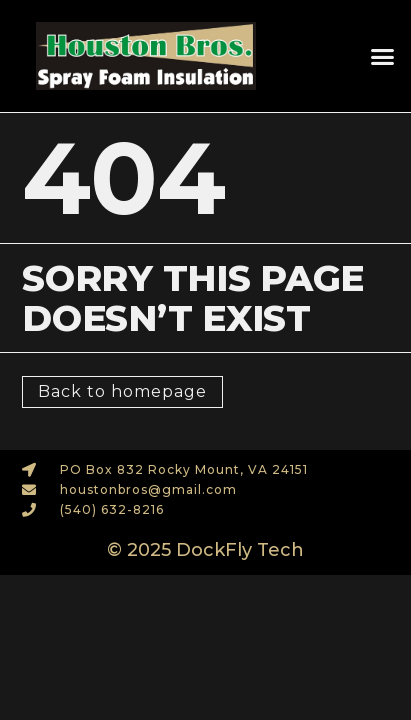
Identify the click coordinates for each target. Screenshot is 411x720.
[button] (382, 56)
